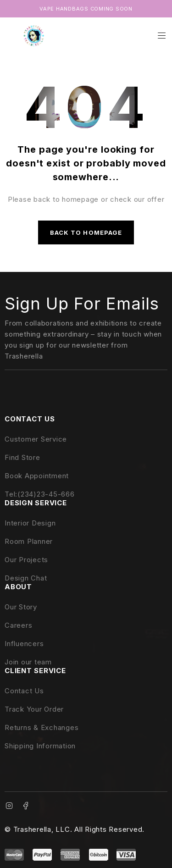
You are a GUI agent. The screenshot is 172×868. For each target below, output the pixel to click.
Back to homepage (86, 232)
